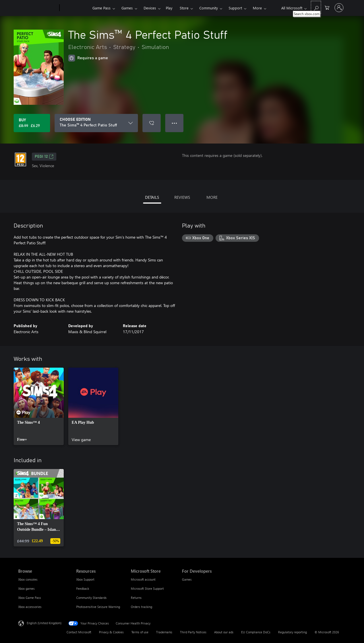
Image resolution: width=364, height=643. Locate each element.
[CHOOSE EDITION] (96, 123)
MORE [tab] (212, 197)
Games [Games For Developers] (187, 579)
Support (235, 8)
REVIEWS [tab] (182, 197)
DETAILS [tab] (152, 197)
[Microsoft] (38, 8)
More (257, 8)
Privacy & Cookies (111, 632)
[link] (39, 406)
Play (169, 8)
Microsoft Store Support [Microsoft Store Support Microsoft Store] (147, 588)
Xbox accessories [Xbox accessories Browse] (30, 607)
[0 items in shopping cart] (327, 7)
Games (127, 8)
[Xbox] (75, 8)
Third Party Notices (193, 632)
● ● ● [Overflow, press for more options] (174, 123)
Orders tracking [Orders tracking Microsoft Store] (141, 607)
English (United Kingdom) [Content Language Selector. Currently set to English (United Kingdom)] (44, 623)
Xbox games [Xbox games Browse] (26, 588)
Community (209, 8)
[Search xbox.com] (316, 7)
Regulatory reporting (292, 632)
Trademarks (164, 632)
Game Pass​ (102, 8)
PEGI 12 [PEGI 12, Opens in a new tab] (44, 157)
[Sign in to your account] (339, 8)
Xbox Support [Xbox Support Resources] (85, 579)
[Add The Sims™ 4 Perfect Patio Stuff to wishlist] (152, 123)
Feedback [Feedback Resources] (83, 588)
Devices (150, 8)
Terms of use (140, 632)
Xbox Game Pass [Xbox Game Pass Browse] (30, 598)
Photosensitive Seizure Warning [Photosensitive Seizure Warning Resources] (98, 607)
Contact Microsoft (79, 632)
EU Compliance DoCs (256, 632)
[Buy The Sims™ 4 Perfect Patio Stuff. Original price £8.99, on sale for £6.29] (32, 123)
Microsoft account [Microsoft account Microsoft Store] (143, 579)
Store (184, 8)
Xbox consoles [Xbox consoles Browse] (28, 579)
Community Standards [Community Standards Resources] (91, 598)
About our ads (224, 632)
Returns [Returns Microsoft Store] (136, 598)
